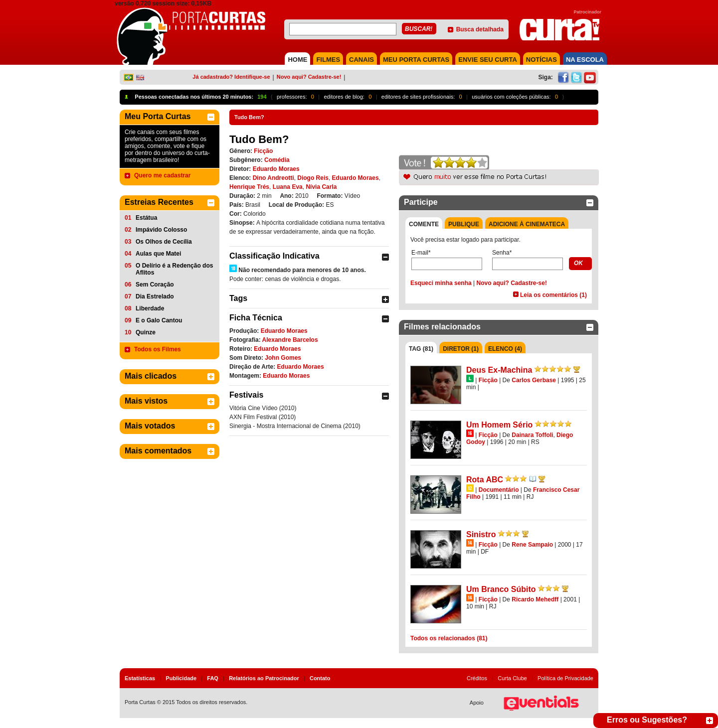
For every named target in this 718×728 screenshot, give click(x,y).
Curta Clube (512, 678)
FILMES (328, 60)
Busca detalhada (480, 29)
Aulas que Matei (158, 254)
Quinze (146, 332)
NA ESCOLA (585, 60)
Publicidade (181, 678)
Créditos (477, 678)
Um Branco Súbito (501, 589)
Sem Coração (155, 285)
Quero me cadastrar (162, 175)
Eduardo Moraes (276, 169)
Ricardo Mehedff (535, 599)
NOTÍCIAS (541, 60)
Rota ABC (485, 480)
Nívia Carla (321, 187)
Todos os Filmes (158, 349)
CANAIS (361, 60)
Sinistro (481, 534)
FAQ (213, 678)
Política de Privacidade (565, 678)
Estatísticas (140, 678)
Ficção (263, 151)
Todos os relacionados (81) (449, 638)
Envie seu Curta (488, 60)
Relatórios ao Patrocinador (264, 678)
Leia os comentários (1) (553, 295)
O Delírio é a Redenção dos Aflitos (174, 269)
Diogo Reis (313, 178)
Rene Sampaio (532, 545)
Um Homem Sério (499, 425)
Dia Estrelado (155, 296)
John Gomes (283, 358)
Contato (320, 678)
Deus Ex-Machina (499, 370)
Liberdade (150, 308)
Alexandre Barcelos (290, 340)
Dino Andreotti (273, 178)
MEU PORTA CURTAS (416, 60)
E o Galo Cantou (159, 320)
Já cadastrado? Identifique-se (231, 77)
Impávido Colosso (161, 230)
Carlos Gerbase (534, 380)
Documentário (499, 490)
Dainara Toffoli (532, 435)
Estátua (146, 218)
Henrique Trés (249, 187)
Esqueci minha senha (441, 283)
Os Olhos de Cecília (164, 242)
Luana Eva (288, 187)
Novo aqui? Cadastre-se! (309, 77)
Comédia (277, 160)
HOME (297, 60)
